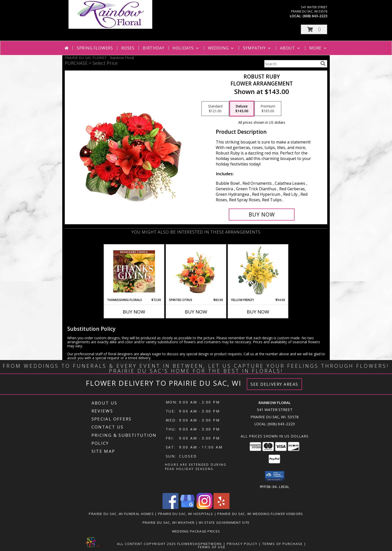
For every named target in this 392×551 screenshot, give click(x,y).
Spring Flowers (95, 48)
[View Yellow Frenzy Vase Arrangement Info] (258, 271)
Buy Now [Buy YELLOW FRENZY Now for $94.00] (258, 312)
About (290, 48)
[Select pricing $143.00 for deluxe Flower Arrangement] (242, 109)
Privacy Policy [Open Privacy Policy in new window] (242, 543)
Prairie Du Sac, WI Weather (169, 522)
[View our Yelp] (221, 507)
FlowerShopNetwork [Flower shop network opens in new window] (200, 543)
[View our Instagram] (204, 507)
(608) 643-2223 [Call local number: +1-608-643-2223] (315, 16)
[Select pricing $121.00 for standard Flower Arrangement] (215, 109)
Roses (128, 48)
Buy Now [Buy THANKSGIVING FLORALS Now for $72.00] (134, 312)
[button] (314, 29)
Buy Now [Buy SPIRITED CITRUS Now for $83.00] (196, 312)
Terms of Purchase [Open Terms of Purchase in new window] (282, 543)
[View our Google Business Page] (187, 507)
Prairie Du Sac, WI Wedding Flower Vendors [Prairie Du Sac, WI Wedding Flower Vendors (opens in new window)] (260, 513)
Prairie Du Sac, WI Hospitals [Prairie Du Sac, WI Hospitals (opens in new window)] (185, 513)
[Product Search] (291, 64)
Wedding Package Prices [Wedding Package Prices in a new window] (196, 531)
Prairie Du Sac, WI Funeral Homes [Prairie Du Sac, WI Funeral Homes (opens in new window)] (121, 513)
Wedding (221, 48)
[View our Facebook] (170, 507)
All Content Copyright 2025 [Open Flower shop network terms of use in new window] (146, 543)
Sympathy (257, 48)
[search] (323, 63)
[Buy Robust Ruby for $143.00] (262, 214)
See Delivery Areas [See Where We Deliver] (274, 384)
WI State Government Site (224, 522)
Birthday (153, 48)
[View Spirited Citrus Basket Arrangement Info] (196, 271)
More (318, 48)
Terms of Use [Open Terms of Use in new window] (212, 547)
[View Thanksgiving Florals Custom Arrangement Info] (134, 271)
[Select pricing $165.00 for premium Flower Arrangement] (268, 109)
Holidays (186, 48)
